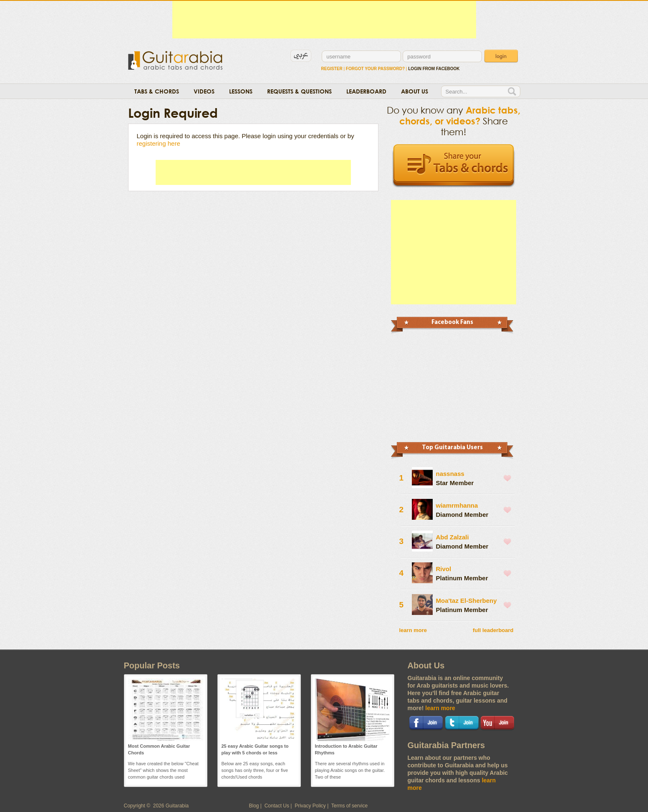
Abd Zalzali (453, 537)
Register (332, 69)
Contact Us (277, 806)
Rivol (444, 569)
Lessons (241, 91)
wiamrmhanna (457, 505)
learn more (413, 630)
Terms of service (349, 806)
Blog (254, 806)
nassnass (450, 474)
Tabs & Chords (157, 91)
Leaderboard (366, 91)
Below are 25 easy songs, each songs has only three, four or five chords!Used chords (255, 770)
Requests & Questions (299, 91)
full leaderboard (493, 630)
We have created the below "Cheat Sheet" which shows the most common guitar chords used (163, 770)
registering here (159, 143)
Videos (204, 91)
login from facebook (434, 69)
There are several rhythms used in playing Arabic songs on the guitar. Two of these (350, 770)
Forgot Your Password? (375, 69)
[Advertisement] (324, 20)
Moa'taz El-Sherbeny (466, 601)
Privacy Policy (310, 806)
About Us (415, 91)
